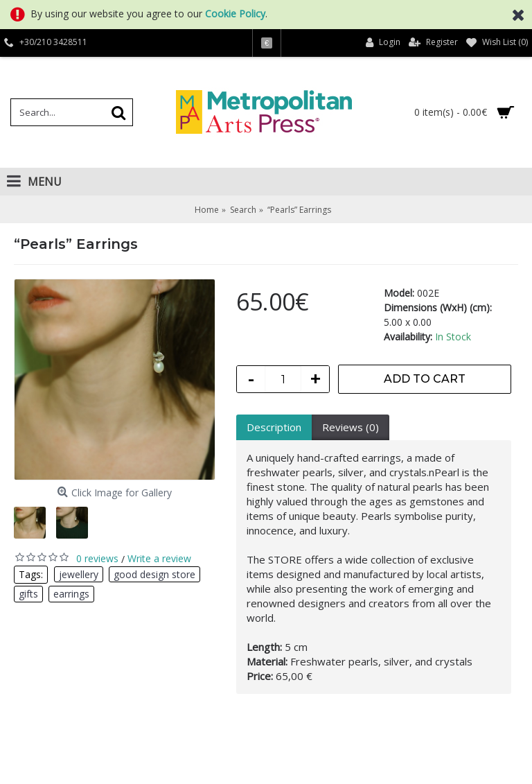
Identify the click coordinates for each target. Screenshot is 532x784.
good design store (154, 574)
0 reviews (97, 558)
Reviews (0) (351, 427)
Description (274, 427)
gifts (28, 594)
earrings (71, 594)
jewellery (79, 574)
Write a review (159, 558)
